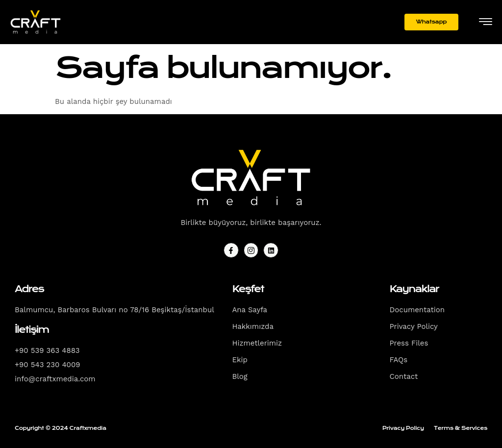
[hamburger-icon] (486, 23)
